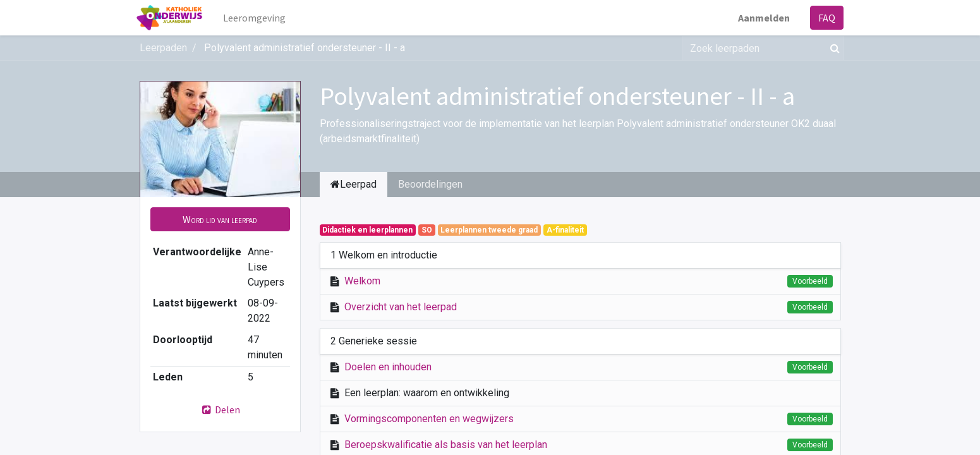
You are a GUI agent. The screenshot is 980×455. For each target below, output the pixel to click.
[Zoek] (832, 48)
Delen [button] (220, 409)
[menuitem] (257, 18)
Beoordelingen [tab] (430, 184)
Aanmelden (761, 18)
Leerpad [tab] (354, 184)
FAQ (824, 18)
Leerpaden (163, 48)
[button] (220, 219)
